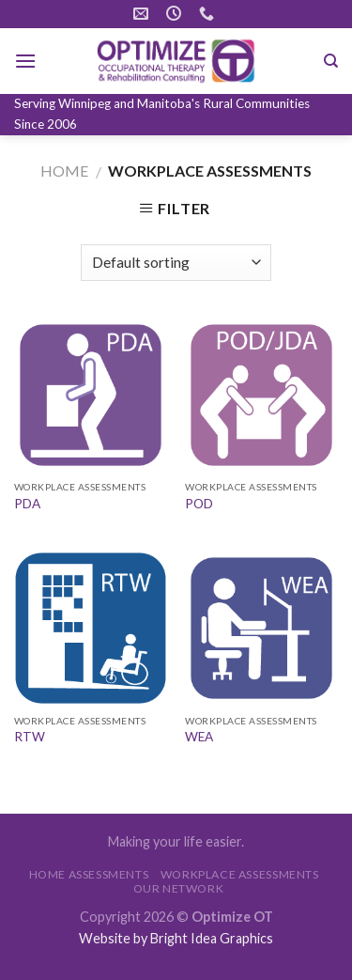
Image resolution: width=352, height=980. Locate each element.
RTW (30, 737)
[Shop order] (176, 263)
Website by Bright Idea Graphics (176, 938)
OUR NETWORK (179, 888)
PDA (27, 504)
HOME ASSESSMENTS (89, 874)
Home (64, 171)
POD (199, 504)
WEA (199, 737)
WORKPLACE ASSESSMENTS (240, 874)
